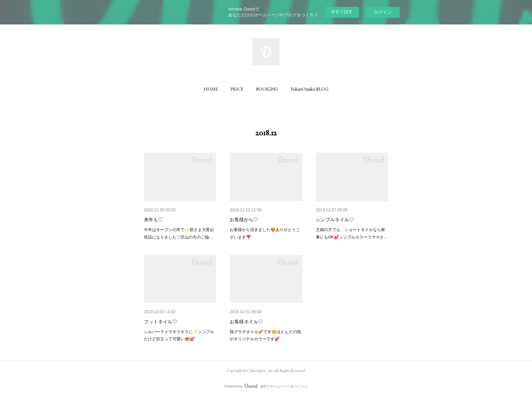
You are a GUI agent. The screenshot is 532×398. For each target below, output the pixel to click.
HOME (211, 89)
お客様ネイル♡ (246, 322)
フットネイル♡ (160, 322)
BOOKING (267, 89)
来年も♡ (153, 220)
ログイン (383, 12)
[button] (211, 89)
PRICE (237, 89)
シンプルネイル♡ (335, 220)
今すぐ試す (342, 12)
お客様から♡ (244, 220)
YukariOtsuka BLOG (309, 89)
